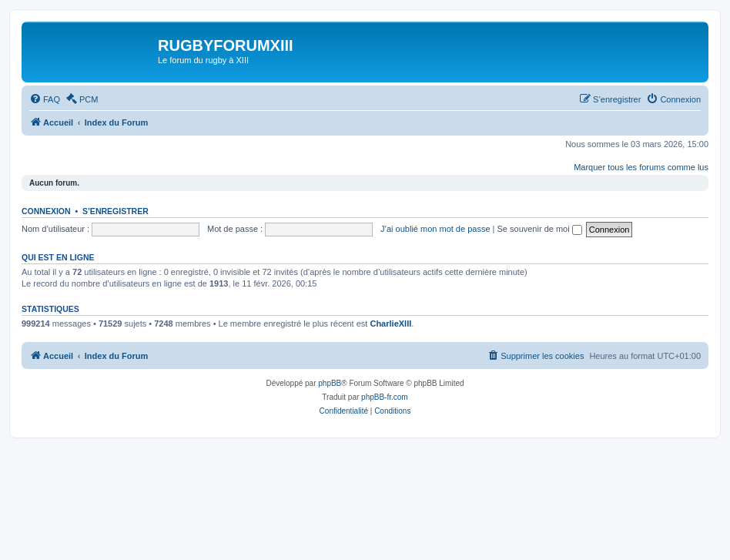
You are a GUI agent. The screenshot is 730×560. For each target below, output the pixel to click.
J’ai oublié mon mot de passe (435, 229)
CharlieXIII (390, 324)
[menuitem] (45, 99)
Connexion (46, 211)
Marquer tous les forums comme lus (641, 167)
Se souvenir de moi (540, 229)
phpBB (330, 383)
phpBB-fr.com (385, 397)
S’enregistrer (116, 211)
